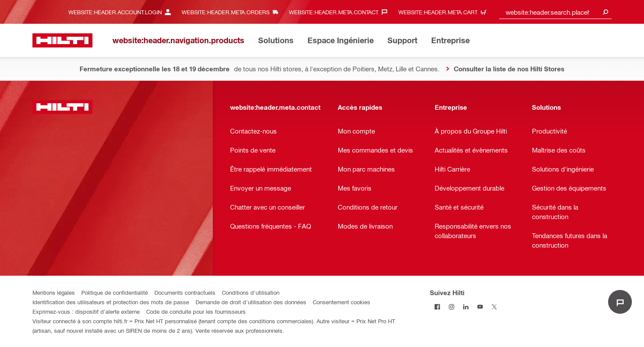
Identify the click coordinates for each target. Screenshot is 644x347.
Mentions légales (54, 292)
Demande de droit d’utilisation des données (251, 302)
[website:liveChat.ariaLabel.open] (620, 302)
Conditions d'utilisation (251, 292)
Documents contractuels (185, 292)
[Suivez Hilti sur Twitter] (494, 307)
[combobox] (555, 12)
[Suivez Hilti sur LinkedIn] (466, 307)
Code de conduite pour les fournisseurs (196, 311)
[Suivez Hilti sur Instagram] (451, 307)
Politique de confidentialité (115, 292)
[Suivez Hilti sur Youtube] (480, 307)
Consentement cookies (341, 302)
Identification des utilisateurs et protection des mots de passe (111, 302)
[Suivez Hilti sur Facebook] (437, 307)
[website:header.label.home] (62, 40)
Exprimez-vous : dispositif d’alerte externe (86, 311)
